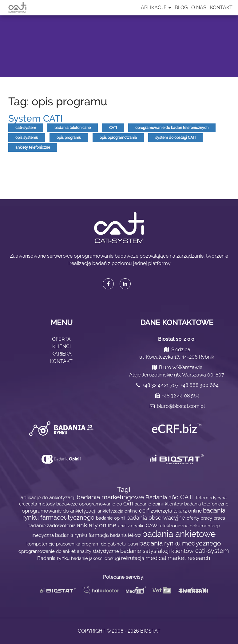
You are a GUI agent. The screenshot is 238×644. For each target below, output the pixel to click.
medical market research (178, 558)
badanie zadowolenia (52, 526)
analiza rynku (132, 526)
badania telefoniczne (73, 128)
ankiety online (97, 525)
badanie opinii (111, 518)
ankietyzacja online (118, 511)
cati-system (26, 128)
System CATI (36, 118)
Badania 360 (163, 497)
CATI (113, 128)
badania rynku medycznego (180, 543)
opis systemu (27, 138)
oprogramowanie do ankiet (48, 551)
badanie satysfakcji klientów (158, 551)
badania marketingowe (111, 497)
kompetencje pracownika (54, 544)
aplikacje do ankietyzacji (49, 498)
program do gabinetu (105, 544)
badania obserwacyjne (157, 518)
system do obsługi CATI (175, 138)
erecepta (29, 504)
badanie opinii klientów (159, 504)
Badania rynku (54, 558)
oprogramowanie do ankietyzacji (60, 511)
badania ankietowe (179, 534)
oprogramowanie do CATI (107, 504)
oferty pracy (200, 518)
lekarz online (188, 511)
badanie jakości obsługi (96, 558)
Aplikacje (156, 8)
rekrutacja (133, 558)
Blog (181, 8)
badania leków (126, 535)
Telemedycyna (211, 498)
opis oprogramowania (118, 138)
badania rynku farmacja (83, 535)
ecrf (145, 511)
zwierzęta (162, 511)
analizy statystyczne (99, 551)
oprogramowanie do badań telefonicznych (172, 128)
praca (219, 518)
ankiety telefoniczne (33, 147)
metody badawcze (59, 504)
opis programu (69, 138)
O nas (199, 8)
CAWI (153, 526)
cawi (133, 544)
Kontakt (221, 8)
